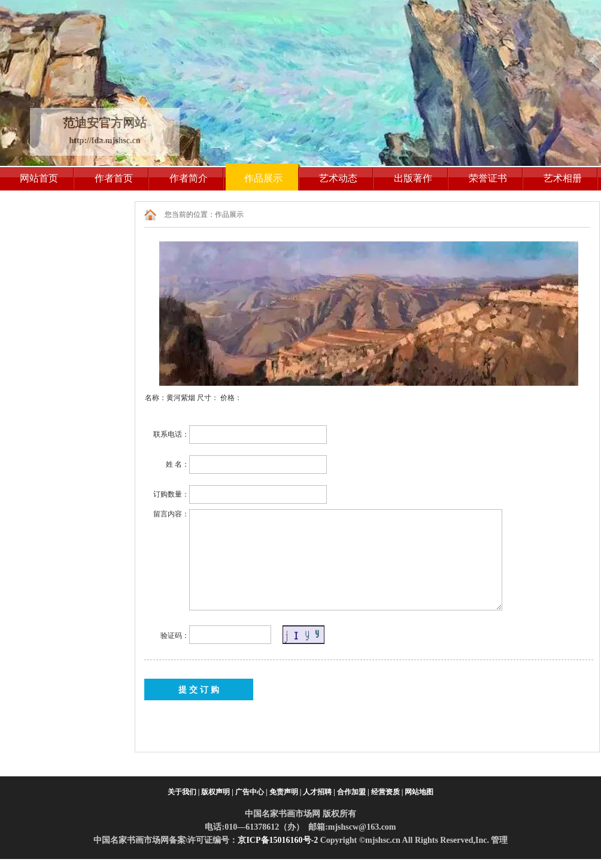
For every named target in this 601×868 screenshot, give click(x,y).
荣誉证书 (488, 178)
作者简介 (189, 178)
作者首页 (114, 178)
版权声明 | (217, 792)
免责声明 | (286, 792)
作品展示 (263, 178)
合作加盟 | (353, 792)
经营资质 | (387, 792)
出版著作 (413, 178)
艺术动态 (338, 178)
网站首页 (39, 178)
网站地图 (419, 792)
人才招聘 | (319, 792)
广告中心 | (251, 792)
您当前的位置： (190, 214)
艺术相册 (563, 178)
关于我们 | (184, 792)
